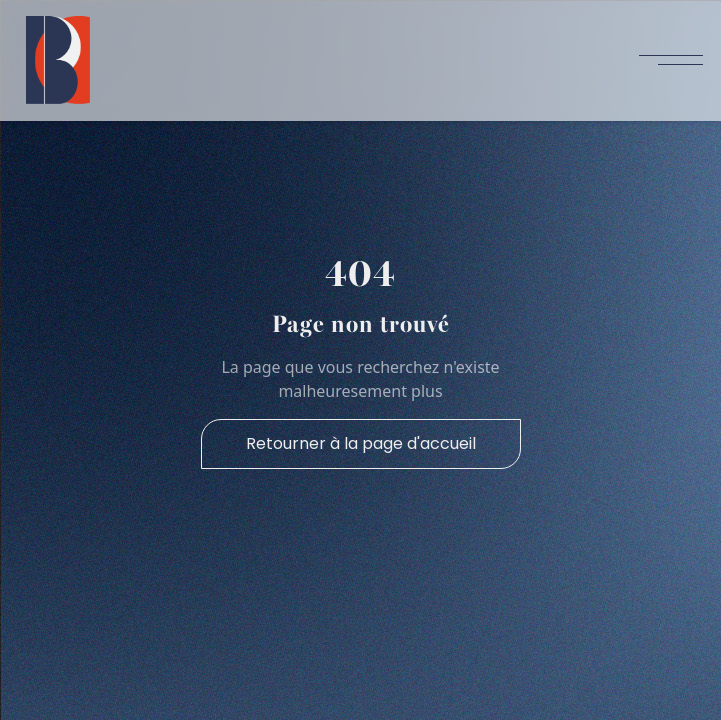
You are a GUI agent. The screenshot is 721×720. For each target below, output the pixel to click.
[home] (53, 60)
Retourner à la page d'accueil (361, 443)
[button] (671, 60)
